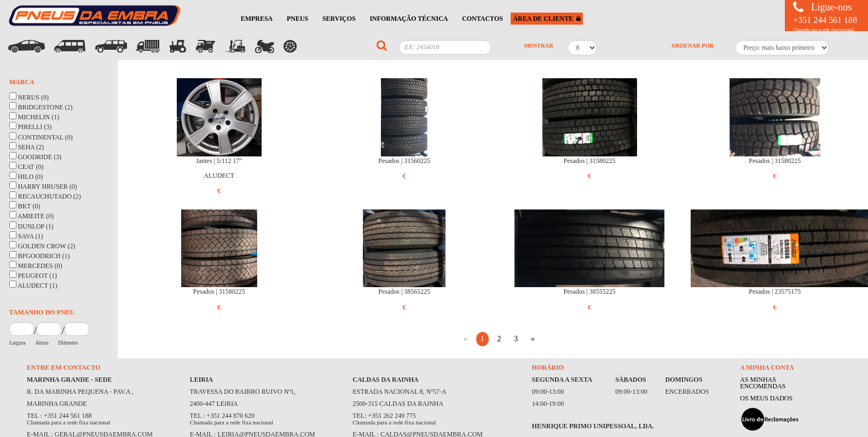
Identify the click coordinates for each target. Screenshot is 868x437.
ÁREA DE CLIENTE (547, 19)
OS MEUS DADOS (766, 398)
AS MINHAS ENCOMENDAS (763, 383)
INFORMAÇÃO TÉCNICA (409, 19)
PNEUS (297, 19)
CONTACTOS (482, 19)
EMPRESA (257, 19)
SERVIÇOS (339, 19)
